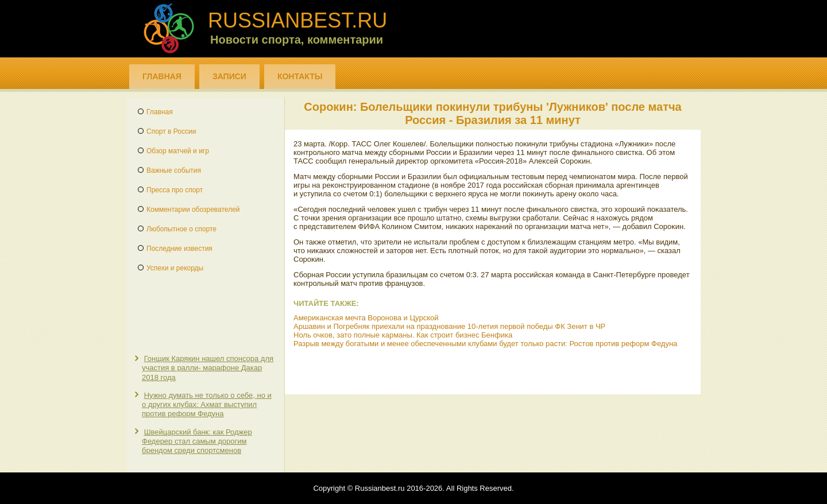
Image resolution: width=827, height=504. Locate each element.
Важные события (174, 170)
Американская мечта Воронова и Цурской (366, 318)
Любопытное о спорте (181, 229)
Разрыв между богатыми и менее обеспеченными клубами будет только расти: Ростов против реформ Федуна (485, 344)
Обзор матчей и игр (178, 151)
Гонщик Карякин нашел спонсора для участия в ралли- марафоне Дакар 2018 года (208, 368)
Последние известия (179, 249)
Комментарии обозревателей (193, 210)
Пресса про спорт (175, 190)
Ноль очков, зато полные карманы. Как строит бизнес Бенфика (403, 335)
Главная (162, 76)
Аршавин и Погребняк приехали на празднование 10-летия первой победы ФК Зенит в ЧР (449, 326)
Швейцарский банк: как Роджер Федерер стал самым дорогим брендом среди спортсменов (197, 441)
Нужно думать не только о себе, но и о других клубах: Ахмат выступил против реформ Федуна (207, 405)
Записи (229, 76)
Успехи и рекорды (175, 268)
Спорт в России (171, 131)
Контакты (300, 76)
